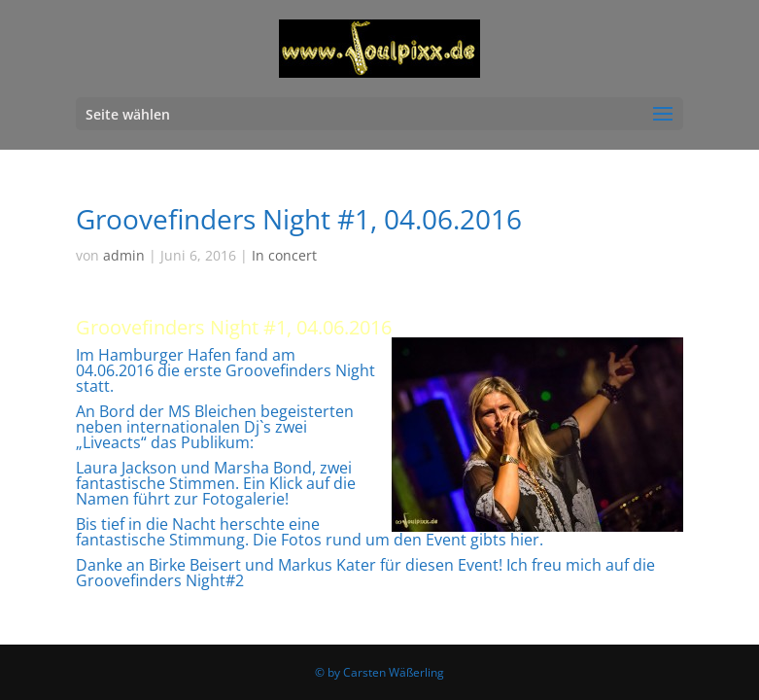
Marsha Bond (263, 468)
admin (124, 255)
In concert (284, 255)
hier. (527, 540)
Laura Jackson (126, 468)
